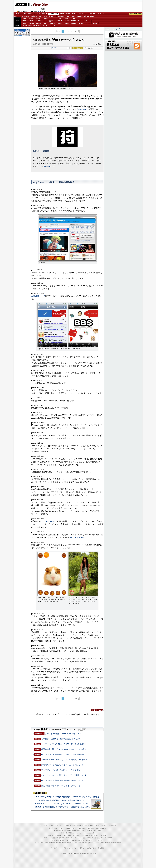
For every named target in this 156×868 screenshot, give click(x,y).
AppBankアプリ (38, 296)
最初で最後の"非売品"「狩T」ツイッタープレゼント (63, 786)
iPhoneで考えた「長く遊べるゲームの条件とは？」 (62, 780)
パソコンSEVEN (53, 18)
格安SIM (27, 16)
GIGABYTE (46, 21)
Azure (46, 23)
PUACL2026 (91, 16)
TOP (41, 826)
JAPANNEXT (38, 26)
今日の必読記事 (57, 840)
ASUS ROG (38, 21)
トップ (17, 14)
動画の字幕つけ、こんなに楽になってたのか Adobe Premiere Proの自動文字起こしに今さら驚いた (76, 804)
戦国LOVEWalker (116, 843)
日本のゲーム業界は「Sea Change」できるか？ (61, 739)
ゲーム (105, 14)
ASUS (67, 19)
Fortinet (81, 23)
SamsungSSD (51, 21)
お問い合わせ (92, 848)
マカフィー (24, 26)
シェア (54, 47)
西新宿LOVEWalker (72, 843)
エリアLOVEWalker (50, 843)
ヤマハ (88, 23)
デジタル (45, 14)
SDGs (79, 16)
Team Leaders (79, 838)
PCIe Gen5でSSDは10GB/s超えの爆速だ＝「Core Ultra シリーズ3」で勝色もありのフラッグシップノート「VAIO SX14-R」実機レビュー (92, 797)
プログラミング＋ (89, 838)
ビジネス (31, 14)
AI (21, 14)
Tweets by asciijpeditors (114, 29)
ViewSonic (81, 21)
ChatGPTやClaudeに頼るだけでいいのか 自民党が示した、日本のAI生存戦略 (67, 807)
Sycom (46, 19)
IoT (25, 14)
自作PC (75, 14)
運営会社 (83, 848)
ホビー (68, 14)
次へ (76, 31)
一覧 (69, 48)
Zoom (95, 23)
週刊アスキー (52, 16)
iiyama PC (75, 828)
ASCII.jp (22, 5)
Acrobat (31, 23)
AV (80, 14)
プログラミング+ (72, 16)
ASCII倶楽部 (136, 14)
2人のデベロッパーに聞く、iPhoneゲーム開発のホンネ (64, 775)
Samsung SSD (52, 835)
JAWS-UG (63, 831)
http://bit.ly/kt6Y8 (77, 537)
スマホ (89, 14)
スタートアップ (97, 14)
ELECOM (24, 21)
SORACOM (71, 835)
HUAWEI (74, 21)
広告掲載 (101, 848)
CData (67, 23)
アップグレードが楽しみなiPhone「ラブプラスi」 (62, 770)
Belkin (88, 21)
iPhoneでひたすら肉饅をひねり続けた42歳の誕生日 (63, 754)
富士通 (24, 19)
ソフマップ (46, 26)
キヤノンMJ (31, 26)
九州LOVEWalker (94, 843)
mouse (31, 19)
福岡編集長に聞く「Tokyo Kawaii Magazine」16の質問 (64, 749)
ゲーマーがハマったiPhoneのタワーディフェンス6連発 (64, 744)
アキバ (84, 14)
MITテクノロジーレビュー (96, 840)
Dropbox (60, 23)
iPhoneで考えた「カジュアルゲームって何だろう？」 (63, 765)
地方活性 (84, 16)
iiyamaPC (38, 19)
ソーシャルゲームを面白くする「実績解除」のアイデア (64, 760)
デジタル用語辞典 (75, 840)
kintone (39, 23)
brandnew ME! (53, 26)
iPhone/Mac (39, 5)
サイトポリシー (56, 848)
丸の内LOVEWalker (105, 843)
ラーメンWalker (39, 843)
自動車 (62, 14)
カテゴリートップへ (96, 710)
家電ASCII (34, 16)
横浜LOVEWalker (61, 843)
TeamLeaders (61, 16)
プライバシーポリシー (70, 848)
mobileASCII (85, 840)
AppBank (82, 109)
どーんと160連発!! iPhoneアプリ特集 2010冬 (63, 734)
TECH (38, 14)
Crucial (67, 21)
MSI (60, 19)
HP (74, 19)
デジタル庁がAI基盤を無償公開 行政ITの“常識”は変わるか (59, 800)
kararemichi (49, 166)
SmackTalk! (50, 521)
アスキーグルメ (43, 16)
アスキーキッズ (18, 16)
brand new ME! (90, 833)
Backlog (74, 23)
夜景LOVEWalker (83, 843)
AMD (31, 21)
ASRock (60, 21)
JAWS (24, 23)
